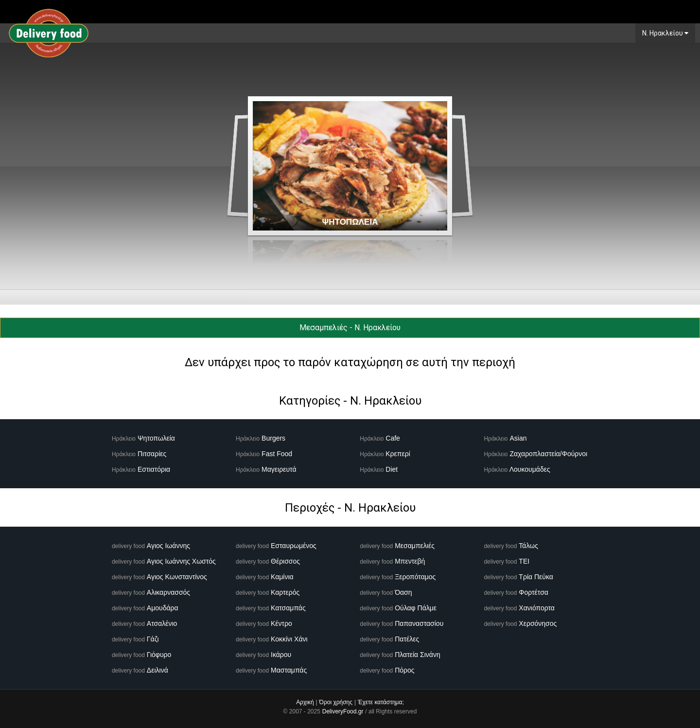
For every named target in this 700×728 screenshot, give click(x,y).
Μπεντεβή (410, 561)
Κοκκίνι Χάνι (289, 639)
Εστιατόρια (154, 469)
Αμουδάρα (163, 608)
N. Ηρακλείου (665, 33)
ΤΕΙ (524, 561)
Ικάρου (281, 655)
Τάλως (528, 546)
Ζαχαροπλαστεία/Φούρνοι (548, 454)
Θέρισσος (285, 561)
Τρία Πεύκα (536, 577)
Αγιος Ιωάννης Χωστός (181, 561)
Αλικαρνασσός (168, 592)
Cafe (393, 438)
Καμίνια (282, 577)
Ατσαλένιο (162, 623)
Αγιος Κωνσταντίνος (177, 577)
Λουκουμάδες (530, 469)
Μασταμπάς (289, 670)
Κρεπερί (398, 454)
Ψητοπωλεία (156, 438)
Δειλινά (157, 670)
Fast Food (277, 454)
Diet (392, 469)
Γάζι (153, 639)
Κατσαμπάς (288, 608)
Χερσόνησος (538, 623)
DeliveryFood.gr (343, 711)
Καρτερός (285, 592)
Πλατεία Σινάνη (418, 655)
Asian (518, 438)
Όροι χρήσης (336, 702)
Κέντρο (281, 623)
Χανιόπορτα (537, 608)
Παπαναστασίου (419, 623)
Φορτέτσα (534, 592)
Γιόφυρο (159, 655)
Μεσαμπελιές (415, 546)
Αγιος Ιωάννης (168, 546)
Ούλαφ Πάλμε (416, 608)
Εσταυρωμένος (294, 546)
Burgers (273, 438)
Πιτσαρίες (152, 454)
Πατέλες (407, 639)
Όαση (403, 592)
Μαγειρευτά (279, 469)
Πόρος (404, 670)
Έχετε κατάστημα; (381, 702)
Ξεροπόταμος (415, 577)
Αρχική (305, 702)
